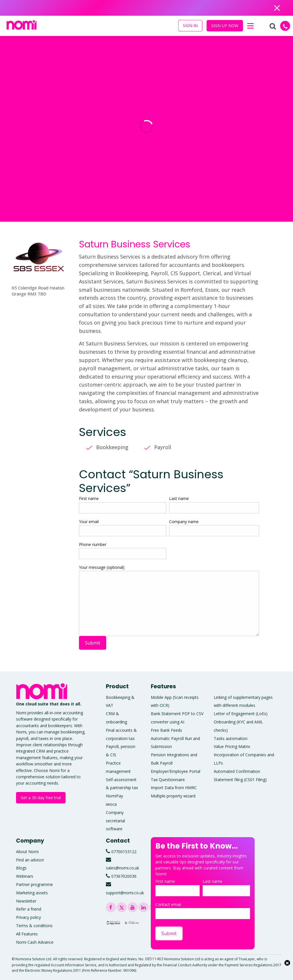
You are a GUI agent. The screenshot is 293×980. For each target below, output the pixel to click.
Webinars (25, 876)
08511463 (154, 959)
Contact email (203, 910)
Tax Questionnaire (168, 780)
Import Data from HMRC (174, 788)
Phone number (122, 550)
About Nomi (27, 852)
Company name (214, 528)
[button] (250, 26)
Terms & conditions (34, 926)
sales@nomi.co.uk (122, 868)
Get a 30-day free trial (41, 798)
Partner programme (34, 884)
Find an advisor (30, 860)
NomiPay (114, 796)
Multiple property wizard (173, 796)
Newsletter (26, 901)
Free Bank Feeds (166, 730)
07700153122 (124, 852)
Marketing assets (32, 893)
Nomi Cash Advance (35, 942)
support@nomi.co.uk (125, 893)
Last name (214, 504)
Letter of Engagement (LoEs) (241, 714)
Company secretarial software (115, 821)
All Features (27, 934)
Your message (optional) (169, 600)
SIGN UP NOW (225, 26)
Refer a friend (29, 909)
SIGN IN (190, 26)
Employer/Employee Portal (176, 771)
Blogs (21, 868)
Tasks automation (231, 738)
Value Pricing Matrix (232, 746)
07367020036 (124, 876)
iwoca (111, 804)
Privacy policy (28, 917)
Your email (122, 528)
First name (122, 504)
